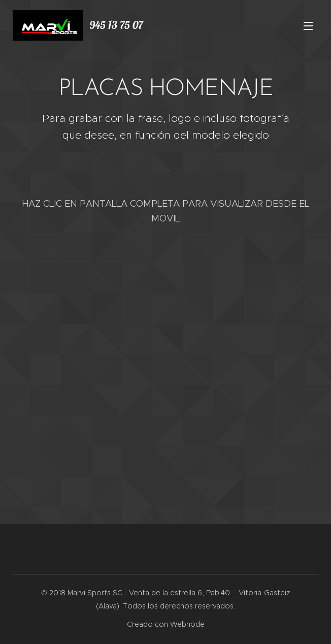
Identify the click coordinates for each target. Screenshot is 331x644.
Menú (308, 26)
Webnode (187, 624)
